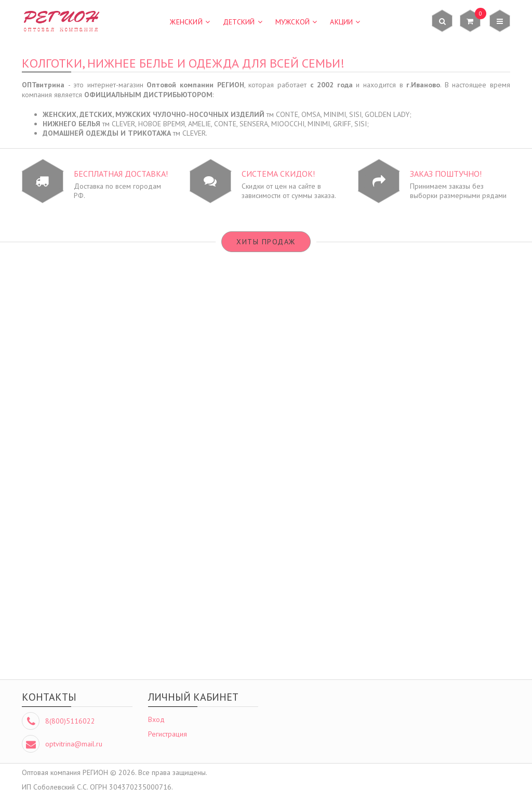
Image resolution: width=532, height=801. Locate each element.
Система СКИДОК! (278, 174)
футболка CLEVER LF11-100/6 (327, 618)
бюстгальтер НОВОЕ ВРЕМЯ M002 (83, 409)
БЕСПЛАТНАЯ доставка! (121, 174)
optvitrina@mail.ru (74, 744)
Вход (156, 719)
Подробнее (83, 439)
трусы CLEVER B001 (83, 618)
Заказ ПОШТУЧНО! (446, 174)
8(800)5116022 (70, 721)
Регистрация (168, 734)
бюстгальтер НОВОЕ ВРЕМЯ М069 (205, 409)
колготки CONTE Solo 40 (449, 409)
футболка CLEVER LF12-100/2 (449, 618)
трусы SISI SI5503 (205, 618)
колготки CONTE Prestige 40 (327, 409)
